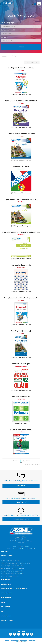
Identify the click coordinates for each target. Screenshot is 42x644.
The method (6, 580)
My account (6, 607)
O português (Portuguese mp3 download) (21, 199)
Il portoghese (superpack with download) (21, 101)
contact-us (21, 486)
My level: (4, 37)
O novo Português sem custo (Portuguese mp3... (21, 232)
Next (28, 461)
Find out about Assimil (21, 519)
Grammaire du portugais (21, 265)
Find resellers (21, 502)
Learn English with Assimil (10, 561)
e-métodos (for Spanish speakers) (13, 568)
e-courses (5, 558)
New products (7, 598)
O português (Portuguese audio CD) (21, 134)
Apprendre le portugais (21, 364)
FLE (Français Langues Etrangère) (13, 574)
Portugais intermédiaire (21, 397)
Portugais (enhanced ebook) (21, 430)
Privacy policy (32, 640)
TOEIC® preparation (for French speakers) (15, 563)
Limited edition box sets (10, 576)
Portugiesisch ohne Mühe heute (21, 68)
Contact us (6, 616)
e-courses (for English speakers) (12, 566)
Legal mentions (15, 640)
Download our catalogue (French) (14, 588)
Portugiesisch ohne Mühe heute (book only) (21, 298)
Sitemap (7, 640)
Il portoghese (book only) (21, 331)
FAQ (3, 611)
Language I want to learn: (11, 30)
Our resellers (6, 593)
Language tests (7, 621)
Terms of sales (24, 640)
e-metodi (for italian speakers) (12, 571)
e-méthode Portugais (21, 166)
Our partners (6, 584)
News (3, 602)
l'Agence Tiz (23, 642)
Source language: (8, 23)
